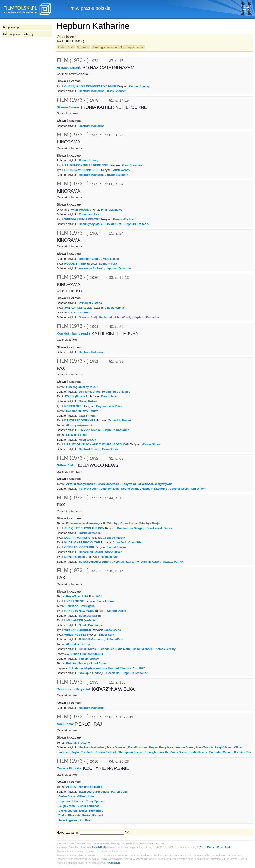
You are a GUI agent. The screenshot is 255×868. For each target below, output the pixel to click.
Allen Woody (122, 170)
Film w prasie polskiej (18, 34)
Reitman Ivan (110, 557)
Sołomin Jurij (88, 317)
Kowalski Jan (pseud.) (73, 333)
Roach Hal (113, 673)
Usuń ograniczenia (104, 47)
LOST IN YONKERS (77, 538)
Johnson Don (110, 489)
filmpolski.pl (98, 847)
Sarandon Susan (220, 752)
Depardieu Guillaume (116, 392)
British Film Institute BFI (87, 654)
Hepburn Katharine (92, 91)
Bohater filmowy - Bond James (87, 663)
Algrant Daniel (117, 611)
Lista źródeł (66, 47)
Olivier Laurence (88, 806)
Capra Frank (87, 416)
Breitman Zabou (90, 259)
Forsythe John (89, 489)
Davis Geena (179, 752)
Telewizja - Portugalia (80, 606)
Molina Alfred (114, 639)
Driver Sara (107, 635)
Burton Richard (106, 752)
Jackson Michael (90, 430)
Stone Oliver (113, 552)
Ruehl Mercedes (90, 533)
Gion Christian (132, 165)
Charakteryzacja (108, 484)
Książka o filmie (77, 435)
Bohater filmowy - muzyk (83, 411)
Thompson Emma (130, 752)
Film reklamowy (112, 210)
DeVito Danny (130, 489)
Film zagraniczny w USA (82, 387)
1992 (99, 596)
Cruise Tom (199, 489)
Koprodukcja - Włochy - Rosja (140, 523)
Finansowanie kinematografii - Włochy (92, 523)
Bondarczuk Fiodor (159, 528)
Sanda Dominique (91, 625)
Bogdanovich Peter (109, 406)
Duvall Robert (88, 401)
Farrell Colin (119, 792)
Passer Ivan (109, 396)
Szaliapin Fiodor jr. (92, 673)
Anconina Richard (91, 268)
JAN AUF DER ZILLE (78, 308)
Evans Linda (110, 449)
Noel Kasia (65, 724)
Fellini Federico (81, 210)
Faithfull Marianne (91, 639)
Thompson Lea (89, 214)
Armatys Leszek (69, 68)
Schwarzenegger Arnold (95, 562)
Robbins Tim (242, 752)
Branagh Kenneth (156, 752)
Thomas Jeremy (165, 649)
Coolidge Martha (114, 538)
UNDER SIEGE (74, 601)
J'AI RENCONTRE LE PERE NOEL (87, 165)
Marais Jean (111, 259)
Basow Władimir (124, 219)
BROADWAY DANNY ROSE (82, 170)
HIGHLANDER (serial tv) (81, 620)
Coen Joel (119, 542)
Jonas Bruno (112, 630)
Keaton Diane (184, 747)
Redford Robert (89, 449)
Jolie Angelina (68, 820)
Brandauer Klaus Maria (115, 649)
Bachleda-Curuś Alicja (94, 792)
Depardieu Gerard (91, 552)
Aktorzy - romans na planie (84, 787)
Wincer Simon (151, 444)
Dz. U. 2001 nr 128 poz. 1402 (215, 847)
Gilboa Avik (65, 465)
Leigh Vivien (223, 747)
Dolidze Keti (114, 224)
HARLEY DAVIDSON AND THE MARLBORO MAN (97, 444)
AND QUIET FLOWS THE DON (84, 528)
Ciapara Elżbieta (69, 768)
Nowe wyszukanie (132, 47)
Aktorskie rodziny (78, 644)
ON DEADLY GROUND (79, 547)
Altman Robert (151, 562)
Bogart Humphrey (161, 747)
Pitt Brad (86, 820)
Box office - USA (77, 596)
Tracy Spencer (116, 91)
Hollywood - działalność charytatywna (147, 484)
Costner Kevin (179, 489)
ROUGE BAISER (75, 264)
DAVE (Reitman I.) (76, 557)
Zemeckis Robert (120, 420)
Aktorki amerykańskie (81, 484)
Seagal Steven (116, 547)
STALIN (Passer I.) (77, 396)
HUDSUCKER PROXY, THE (82, 542)
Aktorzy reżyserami (79, 425)
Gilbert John (86, 796)
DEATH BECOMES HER (80, 420)
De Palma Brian (89, 392)
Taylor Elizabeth (117, 175)
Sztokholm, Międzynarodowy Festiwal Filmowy (100, 668)
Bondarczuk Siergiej (131, 528)
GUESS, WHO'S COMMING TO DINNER (90, 86)
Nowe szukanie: (68, 833)
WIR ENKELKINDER (78, 630)
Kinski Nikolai (88, 649)
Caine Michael (142, 649)
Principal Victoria (91, 303)
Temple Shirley (89, 659)
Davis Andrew (106, 601)
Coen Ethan (136, 542)
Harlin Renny (198, 752)
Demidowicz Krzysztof (73, 689)
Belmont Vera (108, 264)
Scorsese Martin (90, 616)
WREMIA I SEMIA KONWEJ (82, 219)
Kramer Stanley (139, 86)
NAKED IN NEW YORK (79, 611)
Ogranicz (83, 47)
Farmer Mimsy (89, 160)
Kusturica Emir (81, 313)
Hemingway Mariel (91, 224)
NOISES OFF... (74, 406)
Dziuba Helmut (114, 308)
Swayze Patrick (173, 562)
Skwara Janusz (68, 107)
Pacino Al (106, 317)
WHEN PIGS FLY (75, 635)
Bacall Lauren (138, 747)
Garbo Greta (67, 796)
